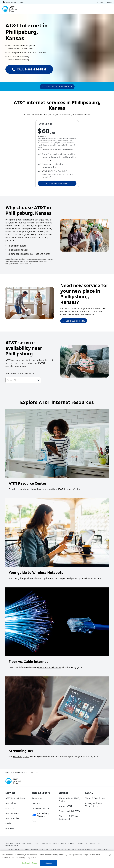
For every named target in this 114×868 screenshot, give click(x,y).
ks (27, 773)
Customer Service (41, 808)
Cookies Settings (29, 863)
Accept (49, 863)
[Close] (110, 855)
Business (10, 828)
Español (109, 2)
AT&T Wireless (12, 813)
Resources (37, 798)
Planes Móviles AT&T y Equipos (70, 800)
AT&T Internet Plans (15, 798)
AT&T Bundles (12, 818)
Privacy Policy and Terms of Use (94, 805)
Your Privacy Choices (41, 815)
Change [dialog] (21, 2)
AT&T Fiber (11, 803)
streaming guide (21, 756)
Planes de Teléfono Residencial (68, 818)
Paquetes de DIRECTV (69, 811)
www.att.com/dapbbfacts (65, 149)
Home (8, 773)
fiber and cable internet (50, 667)
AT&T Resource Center (69, 489)
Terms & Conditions (95, 798)
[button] (38, 380)
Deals (8, 823)
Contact (36, 803)
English (100, 2)
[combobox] (20, 380)
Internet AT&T (65, 806)
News (35, 821)
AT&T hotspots (59, 578)
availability (18, 773)
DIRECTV (10, 808)
